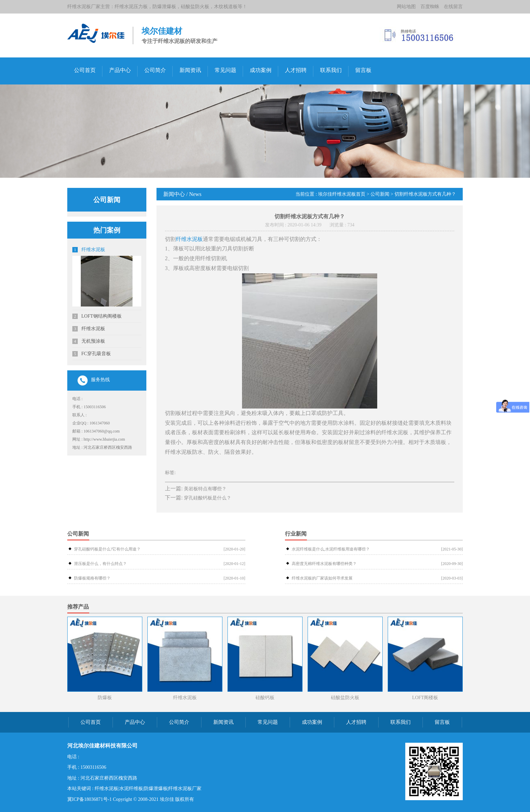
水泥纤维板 (131, 789)
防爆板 (105, 698)
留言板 (363, 70)
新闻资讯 (190, 70)
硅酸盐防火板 (345, 698)
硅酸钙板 (265, 698)
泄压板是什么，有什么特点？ (100, 564)
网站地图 (406, 7)
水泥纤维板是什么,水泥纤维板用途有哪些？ (331, 549)
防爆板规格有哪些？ (92, 578)
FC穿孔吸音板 (92, 354)
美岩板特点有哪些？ (205, 489)
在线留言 (453, 7)
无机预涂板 (89, 341)
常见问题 (225, 70)
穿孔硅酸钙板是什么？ (208, 498)
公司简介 (155, 70)
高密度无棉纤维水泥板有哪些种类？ (324, 564)
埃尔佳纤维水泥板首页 (342, 194)
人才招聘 (296, 70)
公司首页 (85, 70)
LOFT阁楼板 (425, 698)
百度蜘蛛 (430, 7)
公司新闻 (380, 194)
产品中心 (120, 70)
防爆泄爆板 (156, 789)
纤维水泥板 (89, 250)
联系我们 (331, 70)
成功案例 (261, 70)
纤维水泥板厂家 (185, 789)
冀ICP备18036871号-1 (89, 799)
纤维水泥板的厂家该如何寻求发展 (322, 578)
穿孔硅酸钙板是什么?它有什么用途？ (107, 549)
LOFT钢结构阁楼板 (97, 316)
